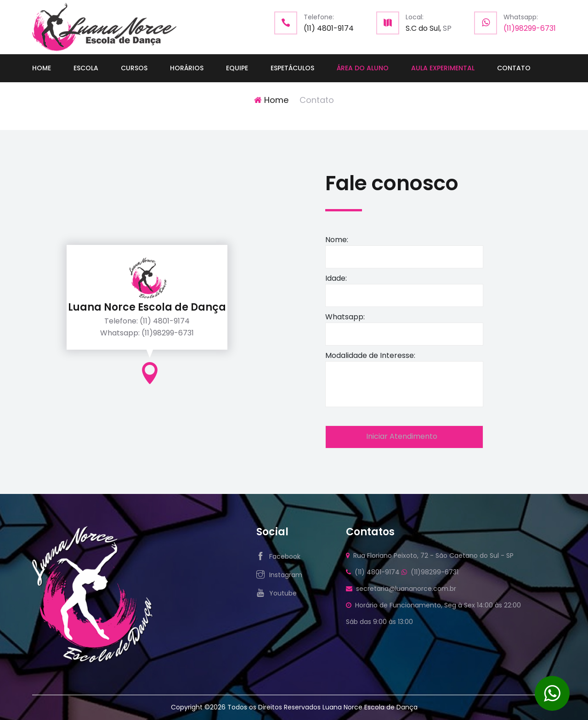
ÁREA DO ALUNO (363, 68)
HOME (42, 68)
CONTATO (514, 68)
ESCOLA (86, 68)
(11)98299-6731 (530, 28)
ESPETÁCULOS (292, 68)
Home (271, 100)
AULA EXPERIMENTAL (443, 68)
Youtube (283, 593)
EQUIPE (237, 68)
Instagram (286, 575)
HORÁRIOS (187, 68)
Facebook (285, 556)
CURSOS (134, 68)
